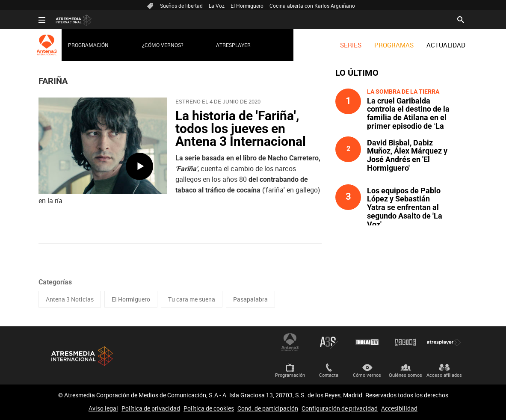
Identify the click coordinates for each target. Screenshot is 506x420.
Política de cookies (209, 408)
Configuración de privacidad (340, 408)
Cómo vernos (367, 375)
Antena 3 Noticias (70, 299)
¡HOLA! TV (367, 342)
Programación (88, 45)
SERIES (351, 45)
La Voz (217, 6)
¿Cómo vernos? (163, 45)
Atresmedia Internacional (81, 356)
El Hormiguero (247, 6)
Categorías (55, 282)
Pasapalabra (250, 299)
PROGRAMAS (394, 45)
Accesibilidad (399, 408)
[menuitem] (351, 45)
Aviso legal (103, 408)
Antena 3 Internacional (290, 342)
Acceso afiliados (444, 375)
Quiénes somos (405, 375)
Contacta (329, 375)
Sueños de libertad (181, 6)
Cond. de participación (268, 408)
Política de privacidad (151, 408)
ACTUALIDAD (446, 45)
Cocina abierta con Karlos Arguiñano (312, 6)
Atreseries (328, 342)
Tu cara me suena (192, 299)
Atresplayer (233, 45)
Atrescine (405, 342)
